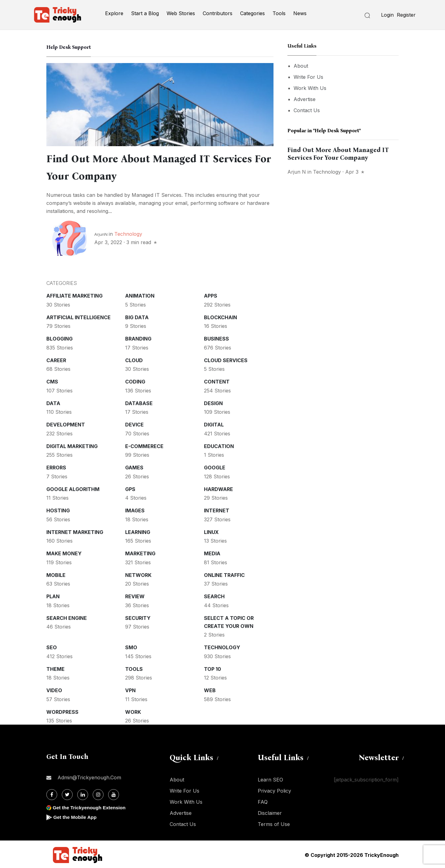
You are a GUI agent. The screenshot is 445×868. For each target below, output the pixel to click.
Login (387, 15)
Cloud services (226, 359)
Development (66, 423)
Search (214, 595)
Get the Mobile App (76, 816)
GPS (130, 488)
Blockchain (220, 316)
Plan (53, 595)
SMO (131, 646)
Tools (279, 13)
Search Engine (67, 617)
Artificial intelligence (78, 316)
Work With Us (310, 88)
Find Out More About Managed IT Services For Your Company (338, 154)
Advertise (305, 99)
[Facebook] (52, 793)
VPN (130, 689)
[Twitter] (67, 793)
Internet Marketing (75, 531)
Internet (217, 509)
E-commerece (144, 445)
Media (212, 552)
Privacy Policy (274, 790)
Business (216, 337)
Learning (138, 531)
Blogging (59, 337)
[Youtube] (114, 793)
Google (215, 466)
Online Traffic (224, 574)
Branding (138, 337)
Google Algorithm (73, 488)
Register (406, 15)
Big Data (137, 316)
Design (213, 402)
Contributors (218, 13)
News (300, 13)
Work (133, 711)
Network (138, 574)
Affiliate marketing (74, 294)
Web (210, 689)
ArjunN (101, 233)
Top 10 (212, 668)
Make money (64, 552)
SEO (52, 646)
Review (135, 595)
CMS (52, 380)
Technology (128, 233)
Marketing (140, 552)
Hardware (218, 488)
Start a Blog (145, 13)
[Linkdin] (83, 793)
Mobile (56, 574)
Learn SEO (270, 778)
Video (54, 689)
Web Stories (181, 13)
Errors (56, 466)
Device (134, 423)
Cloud (134, 359)
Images (135, 509)
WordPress (62, 711)
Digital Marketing (72, 445)
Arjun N (297, 172)
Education (219, 445)
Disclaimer (270, 812)
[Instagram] (98, 793)
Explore (114, 13)
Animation (140, 294)
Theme (55, 668)
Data (53, 402)
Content (217, 380)
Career (56, 359)
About (301, 66)
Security (138, 617)
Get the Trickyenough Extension (90, 806)
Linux (211, 531)
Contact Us (307, 110)
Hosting (58, 509)
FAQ (263, 801)
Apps (211, 294)
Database (139, 402)
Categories (252, 13)
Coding (135, 380)
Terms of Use (274, 823)
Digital (214, 423)
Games (134, 466)
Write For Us (308, 77)
